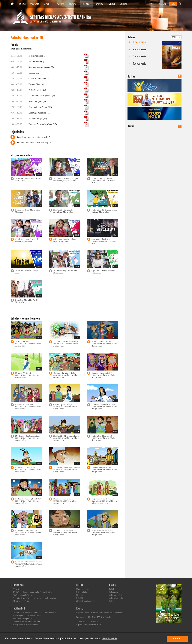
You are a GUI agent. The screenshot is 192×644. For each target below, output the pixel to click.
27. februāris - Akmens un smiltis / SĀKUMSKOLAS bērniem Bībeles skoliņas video (104, 407)
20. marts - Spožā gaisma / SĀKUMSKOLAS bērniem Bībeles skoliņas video (104, 344)
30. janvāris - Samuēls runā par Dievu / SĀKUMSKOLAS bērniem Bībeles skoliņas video (104, 501)
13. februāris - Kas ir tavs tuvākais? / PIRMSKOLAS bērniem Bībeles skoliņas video (67, 470)
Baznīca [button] (100, 4)
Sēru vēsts (17, 589)
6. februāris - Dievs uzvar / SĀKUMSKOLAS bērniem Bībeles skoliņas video (104, 470)
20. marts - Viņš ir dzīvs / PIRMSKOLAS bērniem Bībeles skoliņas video (27, 375)
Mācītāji (61, 4)
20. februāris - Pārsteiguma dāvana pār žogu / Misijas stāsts (104, 211)
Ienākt (173, 4)
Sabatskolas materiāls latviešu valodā (33, 137)
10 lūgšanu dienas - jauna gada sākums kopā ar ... (34, 592)
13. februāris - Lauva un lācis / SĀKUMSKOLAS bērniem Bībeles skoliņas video (28, 470)
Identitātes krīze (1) (58, 56)
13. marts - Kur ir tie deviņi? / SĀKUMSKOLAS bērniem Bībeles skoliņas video (66, 375)
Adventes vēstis (116, 595)
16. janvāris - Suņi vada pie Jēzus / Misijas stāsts (66, 272)
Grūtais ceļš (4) (58, 73)
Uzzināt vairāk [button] (109, 639)
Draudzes (48, 4)
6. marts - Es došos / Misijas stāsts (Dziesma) (28, 211)
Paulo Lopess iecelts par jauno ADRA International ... (35, 613)
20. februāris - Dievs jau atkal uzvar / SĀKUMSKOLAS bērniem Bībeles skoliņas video (67, 438)
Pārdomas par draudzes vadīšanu (27, 622)
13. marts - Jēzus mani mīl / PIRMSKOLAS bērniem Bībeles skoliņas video (103, 375)
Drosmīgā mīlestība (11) (58, 113)
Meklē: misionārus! (21, 601)
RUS (152, 4)
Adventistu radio (116, 598)
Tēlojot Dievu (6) (58, 84)
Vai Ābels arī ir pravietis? (24, 619)
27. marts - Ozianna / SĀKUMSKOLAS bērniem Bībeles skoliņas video (28, 344)
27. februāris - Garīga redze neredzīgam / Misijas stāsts (63, 211)
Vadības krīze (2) (58, 61)
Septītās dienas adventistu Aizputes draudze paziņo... (35, 598)
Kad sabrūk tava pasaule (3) (58, 67)
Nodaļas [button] (73, 4)
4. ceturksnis (139, 63)
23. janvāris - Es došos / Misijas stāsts (27, 272)
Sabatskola (114, 592)
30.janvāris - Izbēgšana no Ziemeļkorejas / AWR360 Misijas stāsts (104, 241)
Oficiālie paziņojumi (85, 601)
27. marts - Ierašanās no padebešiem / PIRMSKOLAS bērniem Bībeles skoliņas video (66, 344)
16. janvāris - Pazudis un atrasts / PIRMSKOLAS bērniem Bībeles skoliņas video (103, 533)
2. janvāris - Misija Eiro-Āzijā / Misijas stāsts (26, 301)
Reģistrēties (163, 4)
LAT (147, 4)
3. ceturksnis (139, 56)
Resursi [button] (87, 4)
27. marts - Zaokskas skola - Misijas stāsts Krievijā (28, 179)
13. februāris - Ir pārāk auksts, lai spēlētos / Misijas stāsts (27, 240)
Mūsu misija (82, 592)
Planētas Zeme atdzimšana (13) (58, 124)
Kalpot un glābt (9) (58, 101)
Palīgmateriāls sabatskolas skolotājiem (34, 143)
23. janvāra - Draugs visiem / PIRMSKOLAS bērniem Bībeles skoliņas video (65, 533)
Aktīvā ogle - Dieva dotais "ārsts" (27, 616)
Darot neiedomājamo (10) (58, 107)
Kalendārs (35, 4)
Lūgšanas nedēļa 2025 (22, 595)
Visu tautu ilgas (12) (58, 118)
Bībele (112, 589)
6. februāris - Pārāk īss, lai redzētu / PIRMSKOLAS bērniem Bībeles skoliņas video (28, 501)
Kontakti (123, 4)
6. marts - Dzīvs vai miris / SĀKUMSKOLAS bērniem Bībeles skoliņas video (28, 407)
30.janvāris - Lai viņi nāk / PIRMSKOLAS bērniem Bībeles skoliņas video (65, 501)
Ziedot (112, 4)
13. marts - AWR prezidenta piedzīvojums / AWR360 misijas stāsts (103, 181)
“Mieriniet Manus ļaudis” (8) (58, 96)
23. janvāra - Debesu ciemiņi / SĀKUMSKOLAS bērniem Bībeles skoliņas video (28, 533)
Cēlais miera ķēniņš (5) (58, 79)
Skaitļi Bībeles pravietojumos (25, 625)
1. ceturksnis (139, 42)
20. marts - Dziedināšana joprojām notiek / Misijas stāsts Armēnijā (66, 179)
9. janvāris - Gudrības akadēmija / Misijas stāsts (104, 272)
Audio (154, 126)
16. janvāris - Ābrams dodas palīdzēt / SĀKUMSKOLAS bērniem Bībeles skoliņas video (28, 564)
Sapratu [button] (177, 639)
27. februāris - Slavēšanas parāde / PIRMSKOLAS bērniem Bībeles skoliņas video (28, 438)
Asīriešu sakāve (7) (58, 90)
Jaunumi (22, 4)
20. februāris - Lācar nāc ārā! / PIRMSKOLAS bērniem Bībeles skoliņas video (103, 438)
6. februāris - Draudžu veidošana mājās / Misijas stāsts (65, 240)
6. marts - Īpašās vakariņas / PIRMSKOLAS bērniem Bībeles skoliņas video (65, 407)
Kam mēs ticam (83, 589)
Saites (131, 76)
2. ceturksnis (139, 49)
